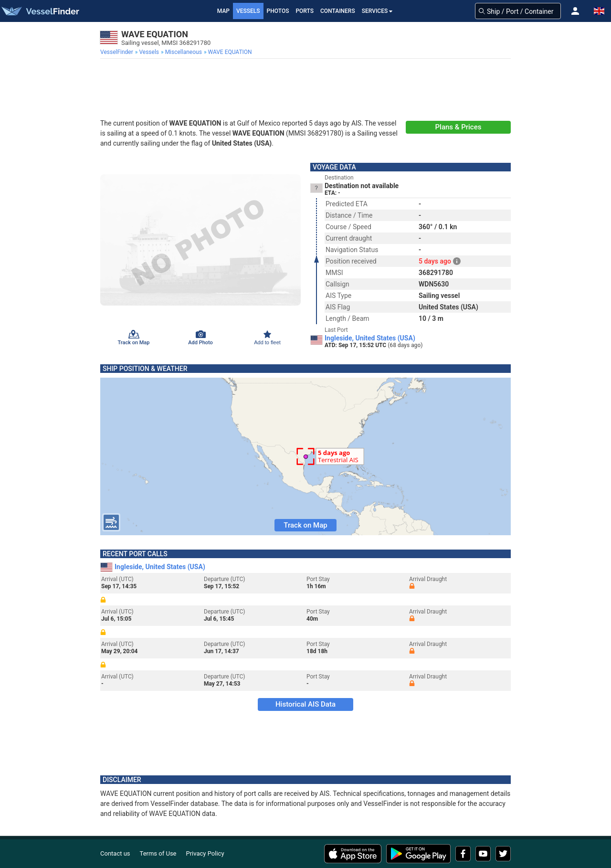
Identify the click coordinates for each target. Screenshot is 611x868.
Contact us (115, 853)
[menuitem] (118, 52)
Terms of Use (158, 853)
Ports (305, 11)
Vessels (248, 11)
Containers (338, 11)
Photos (278, 11)
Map (223, 11)
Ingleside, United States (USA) (370, 338)
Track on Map (305, 525)
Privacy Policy (205, 853)
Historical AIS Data (305, 704)
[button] (575, 11)
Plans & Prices (458, 127)
